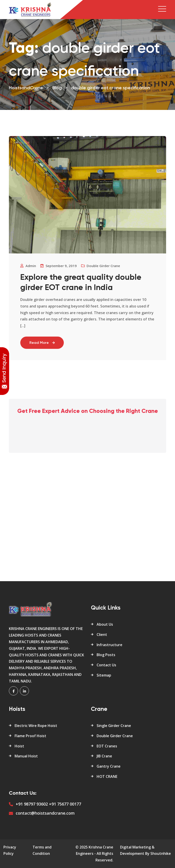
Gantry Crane (109, 766)
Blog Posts (106, 655)
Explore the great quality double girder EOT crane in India (81, 283)
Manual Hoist (26, 756)
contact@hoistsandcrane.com (45, 813)
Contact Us (106, 665)
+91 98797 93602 (32, 804)
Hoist (19, 746)
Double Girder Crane (115, 736)
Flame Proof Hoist (30, 736)
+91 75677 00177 (65, 804)
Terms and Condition (42, 850)
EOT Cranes (107, 746)
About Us (105, 624)
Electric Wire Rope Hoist (36, 726)
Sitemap (104, 675)
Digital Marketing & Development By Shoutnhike (145, 850)
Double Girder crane (103, 266)
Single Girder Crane (114, 726)
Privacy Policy (10, 850)
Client (102, 635)
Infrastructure (109, 645)
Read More (42, 343)
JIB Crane (104, 756)
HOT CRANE (107, 776)
